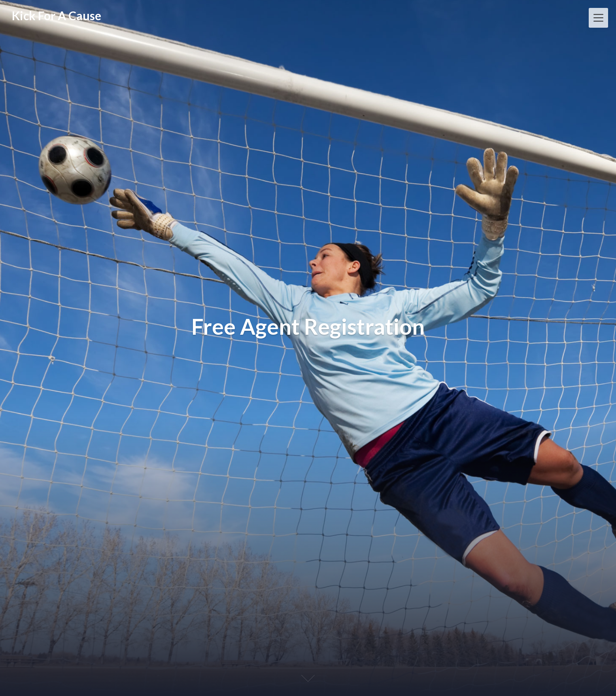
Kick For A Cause (57, 15)
